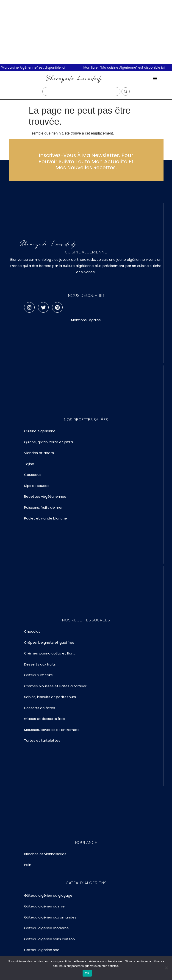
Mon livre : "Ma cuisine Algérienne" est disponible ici (129, 67)
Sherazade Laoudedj (74, 78)
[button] (155, 79)
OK (87, 973)
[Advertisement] (86, 32)
